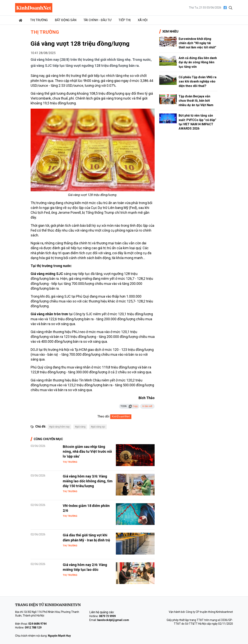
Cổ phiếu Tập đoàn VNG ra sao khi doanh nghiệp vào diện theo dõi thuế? (198, 82)
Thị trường (39, 20)
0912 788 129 (33, 628)
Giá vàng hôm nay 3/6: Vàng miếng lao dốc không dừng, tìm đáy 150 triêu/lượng (88, 481)
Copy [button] (133, 406)
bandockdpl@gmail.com (113, 620)
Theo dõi (103, 416)
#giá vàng (80, 427)
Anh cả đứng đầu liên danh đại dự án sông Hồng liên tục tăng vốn (198, 62)
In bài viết (147, 406)
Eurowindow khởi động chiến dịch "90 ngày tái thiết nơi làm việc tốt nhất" (197, 43)
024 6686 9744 (37, 624)
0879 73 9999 (107, 616)
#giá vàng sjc (98, 427)
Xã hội (143, 20)
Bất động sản (66, 20)
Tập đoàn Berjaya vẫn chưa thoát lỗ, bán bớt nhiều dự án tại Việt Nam (196, 101)
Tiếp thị (125, 20)
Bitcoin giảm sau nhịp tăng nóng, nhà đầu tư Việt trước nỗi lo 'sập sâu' (87, 451)
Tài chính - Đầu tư (97, 20)
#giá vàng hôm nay (59, 427)
